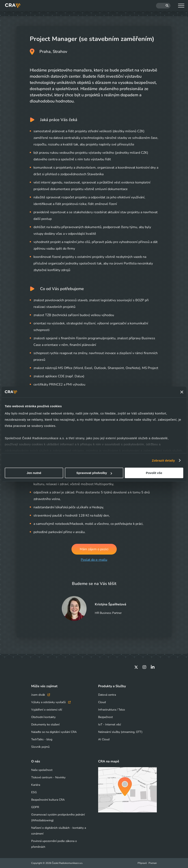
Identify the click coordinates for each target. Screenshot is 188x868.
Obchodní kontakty (43, 717)
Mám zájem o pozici (94, 549)
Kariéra (36, 785)
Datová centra (107, 695)
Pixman (153, 863)
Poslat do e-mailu (94, 560)
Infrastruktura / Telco (112, 710)
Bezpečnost (105, 717)
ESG (34, 792)
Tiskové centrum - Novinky (48, 777)
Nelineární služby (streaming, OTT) (120, 732)
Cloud (102, 702)
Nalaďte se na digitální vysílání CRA (54, 732)
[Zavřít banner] (182, 392)
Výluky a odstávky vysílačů (51, 702)
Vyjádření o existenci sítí (47, 710)
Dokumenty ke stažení (45, 725)
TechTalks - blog (42, 739)
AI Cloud (104, 739)
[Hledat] (163, 6)
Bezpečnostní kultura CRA (48, 800)
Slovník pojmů (40, 747)
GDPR (35, 807)
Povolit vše (154, 473)
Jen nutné (34, 473)
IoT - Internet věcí (109, 725)
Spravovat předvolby (94, 473)
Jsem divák (41, 695)
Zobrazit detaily (163, 460)
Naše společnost (42, 770)
